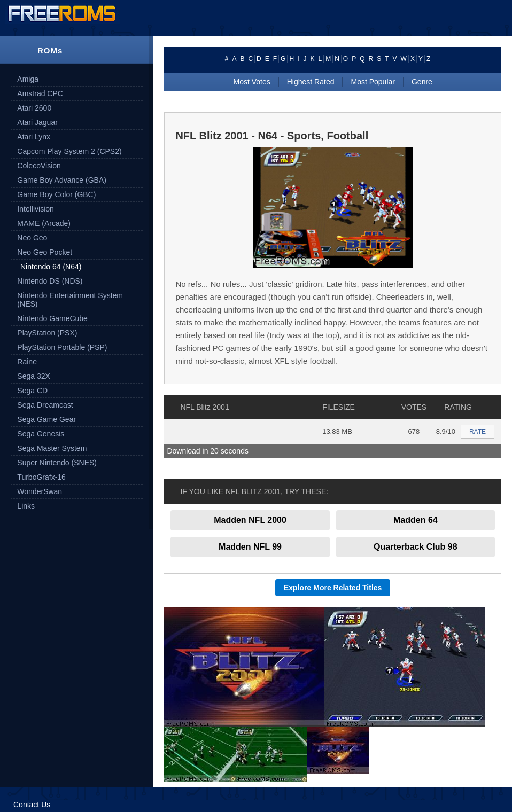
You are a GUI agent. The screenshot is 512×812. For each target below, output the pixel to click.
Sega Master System (52, 448)
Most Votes (251, 82)
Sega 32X (34, 376)
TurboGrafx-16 (41, 477)
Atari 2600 (34, 108)
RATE (478, 432)
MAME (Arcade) (44, 223)
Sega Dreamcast (45, 405)
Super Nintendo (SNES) (57, 463)
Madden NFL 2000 (250, 520)
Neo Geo (32, 238)
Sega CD (32, 391)
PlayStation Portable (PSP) (62, 347)
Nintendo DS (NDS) (50, 281)
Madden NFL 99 (250, 547)
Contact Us (32, 805)
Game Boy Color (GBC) (56, 194)
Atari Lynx (34, 137)
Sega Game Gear (46, 419)
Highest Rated (311, 82)
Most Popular (373, 82)
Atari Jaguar (37, 122)
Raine (27, 362)
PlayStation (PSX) (47, 333)
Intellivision (35, 209)
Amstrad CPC (40, 93)
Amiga (28, 79)
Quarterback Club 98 (416, 547)
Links (26, 506)
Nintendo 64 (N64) (51, 267)
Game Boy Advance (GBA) (62, 180)
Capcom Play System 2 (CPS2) (69, 151)
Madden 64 (416, 520)
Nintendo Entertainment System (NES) (70, 300)
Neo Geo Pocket (45, 252)
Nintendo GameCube (52, 318)
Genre (422, 82)
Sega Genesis (41, 434)
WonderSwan (40, 491)
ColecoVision (39, 166)
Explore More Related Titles (333, 588)
